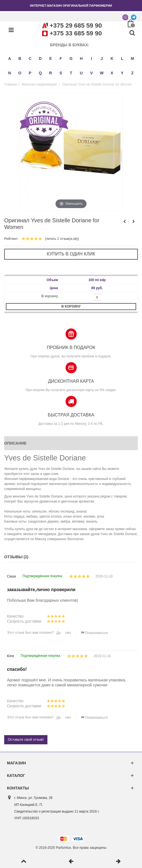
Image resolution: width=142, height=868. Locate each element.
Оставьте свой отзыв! (26, 739)
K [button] (112, 58)
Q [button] (40, 73)
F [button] (61, 58)
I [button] (92, 58)
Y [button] (122, 73)
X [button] (112, 73)
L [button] (122, 58)
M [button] (133, 58)
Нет (68, 633)
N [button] (9, 73)
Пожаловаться (94, 633)
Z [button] (132, 73)
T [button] (71, 73)
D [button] (40, 58)
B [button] (20, 58)
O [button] (20, 73)
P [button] (30, 73)
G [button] (71, 58)
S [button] (61, 73)
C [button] (30, 58)
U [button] (81, 73)
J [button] (102, 58)
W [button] (102, 73)
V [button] (91, 73)
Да (58, 633)
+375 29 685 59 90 (76, 25)
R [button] (50, 73)
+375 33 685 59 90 (76, 33)
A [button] (9, 58)
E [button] (50, 58)
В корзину (71, 306)
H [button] (81, 58)
